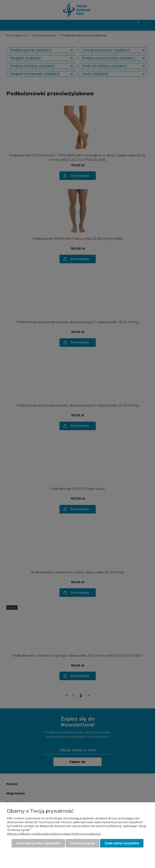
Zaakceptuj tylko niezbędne (38, 843)
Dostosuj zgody (83, 843)
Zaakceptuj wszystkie (122, 843)
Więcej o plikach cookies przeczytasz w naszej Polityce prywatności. (54, 834)
